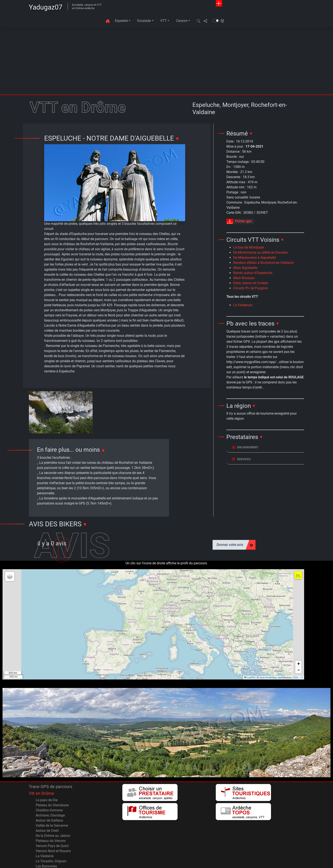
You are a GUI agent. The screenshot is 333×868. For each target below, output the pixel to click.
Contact (202, 861)
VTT (164, 21)
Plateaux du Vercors (51, 821)
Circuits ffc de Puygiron (251, 288)
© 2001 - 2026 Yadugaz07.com (28, 857)
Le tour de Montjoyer (249, 247)
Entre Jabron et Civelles (251, 283)
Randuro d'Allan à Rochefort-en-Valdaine (263, 263)
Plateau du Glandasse (52, 785)
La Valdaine (45, 836)
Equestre (121, 21)
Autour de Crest (47, 811)
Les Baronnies (46, 846)
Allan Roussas (244, 278)
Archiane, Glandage (50, 796)
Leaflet (249, 658)
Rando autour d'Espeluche (253, 273)
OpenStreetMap (268, 658)
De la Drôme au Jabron (53, 816)
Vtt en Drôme (42, 774)
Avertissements (244, 861)
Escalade (144, 21)
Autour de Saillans (49, 801)
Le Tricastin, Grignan (51, 841)
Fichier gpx (239, 221)
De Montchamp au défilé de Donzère (260, 252)
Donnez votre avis (230, 525)
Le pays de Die (47, 780)
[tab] (265, 447)
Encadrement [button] (245, 447)
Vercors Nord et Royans (53, 831)
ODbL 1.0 (298, 658)
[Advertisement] (166, 63)
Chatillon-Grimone (49, 790)
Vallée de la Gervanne (52, 806)
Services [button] (241, 459)
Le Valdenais (243, 305)
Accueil (264, 861)
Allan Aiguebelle (245, 268)
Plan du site (220, 861)
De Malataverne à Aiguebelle (255, 258)
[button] (199, 21)
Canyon (182, 21)
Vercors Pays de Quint (52, 826)
